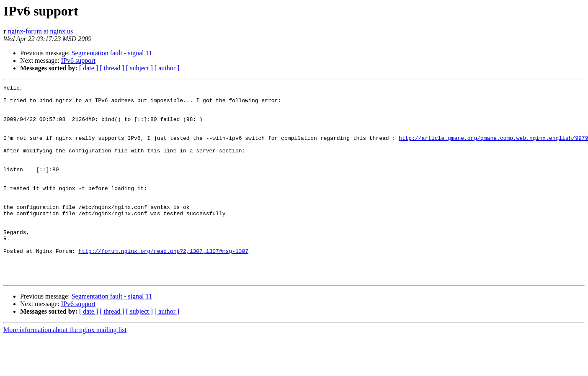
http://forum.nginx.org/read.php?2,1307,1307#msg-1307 (163, 285)
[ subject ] (139, 68)
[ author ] (167, 68)
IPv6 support (78, 61)
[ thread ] (112, 68)
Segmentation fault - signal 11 (112, 53)
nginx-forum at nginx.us (40, 31)
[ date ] (89, 68)
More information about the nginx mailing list (65, 369)
